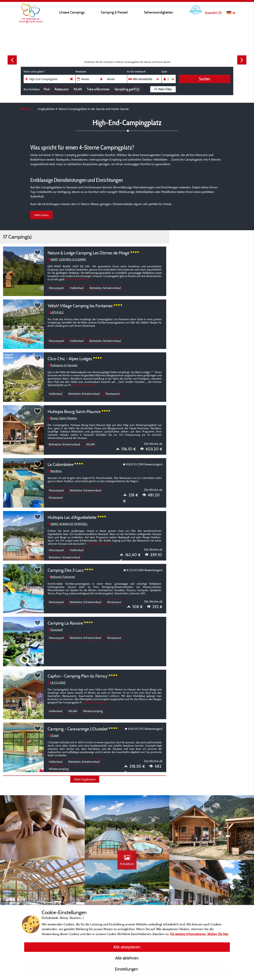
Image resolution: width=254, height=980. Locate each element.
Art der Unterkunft (136, 72)
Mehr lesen (41, 215)
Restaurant (62, 89)
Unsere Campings (72, 12)
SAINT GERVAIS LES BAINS (67, 259)
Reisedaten (81, 72)
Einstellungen (127, 969)
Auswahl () (213, 13)
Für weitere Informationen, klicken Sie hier (199, 934)
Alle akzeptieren (127, 947)
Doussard (55, 630)
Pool (47, 89)
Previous (12, 60)
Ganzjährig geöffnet (127, 89)
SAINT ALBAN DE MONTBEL (68, 524)
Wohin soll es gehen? (34, 72)
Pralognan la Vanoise (62, 365)
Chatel (53, 735)
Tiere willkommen (98, 89)
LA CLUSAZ (57, 682)
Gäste (164, 72)
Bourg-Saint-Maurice (62, 418)
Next (242, 60)
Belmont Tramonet (61, 577)
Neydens (55, 471)
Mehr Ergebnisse (85, 779)
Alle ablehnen (127, 958)
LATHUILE (56, 312)
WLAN (78, 89)
